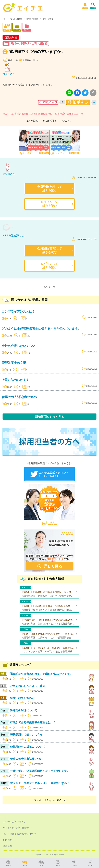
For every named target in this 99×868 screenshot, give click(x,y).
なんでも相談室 (16, 19)
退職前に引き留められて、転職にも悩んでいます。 (41, 674)
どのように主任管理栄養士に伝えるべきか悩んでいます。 (41, 329)
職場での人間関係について (20, 397)
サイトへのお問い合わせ (16, 828)
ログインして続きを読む (49, 204)
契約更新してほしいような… (28, 735)
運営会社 (7, 846)
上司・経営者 (48, 19)
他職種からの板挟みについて (28, 747)
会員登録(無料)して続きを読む (50, 189)
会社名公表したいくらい (18, 346)
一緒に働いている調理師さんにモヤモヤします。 (40, 771)
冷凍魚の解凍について (24, 710)
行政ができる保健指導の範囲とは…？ (33, 722)
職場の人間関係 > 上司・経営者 (29, 44)
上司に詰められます (15, 380)
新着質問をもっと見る (49, 417)
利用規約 (7, 840)
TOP (4, 19)
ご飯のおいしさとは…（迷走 (28, 686)
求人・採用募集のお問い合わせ (19, 834)
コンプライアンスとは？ (18, 312)
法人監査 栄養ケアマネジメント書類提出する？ (40, 783)
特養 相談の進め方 (22, 698)
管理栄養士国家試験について (28, 759)
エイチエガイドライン (15, 822)
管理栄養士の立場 (14, 363)
